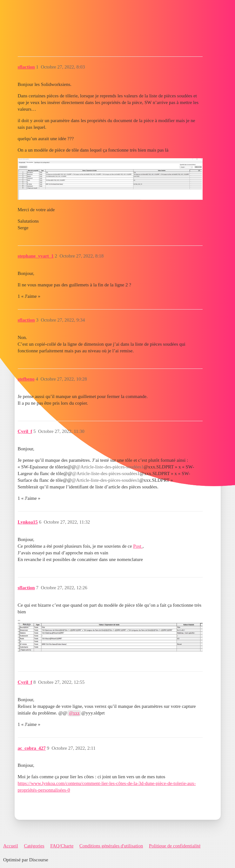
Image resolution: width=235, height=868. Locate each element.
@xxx (74, 713)
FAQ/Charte (62, 846)
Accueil (11, 846)
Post (138, 546)
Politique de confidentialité (175, 846)
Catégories (34, 846)
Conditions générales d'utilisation (111, 846)
